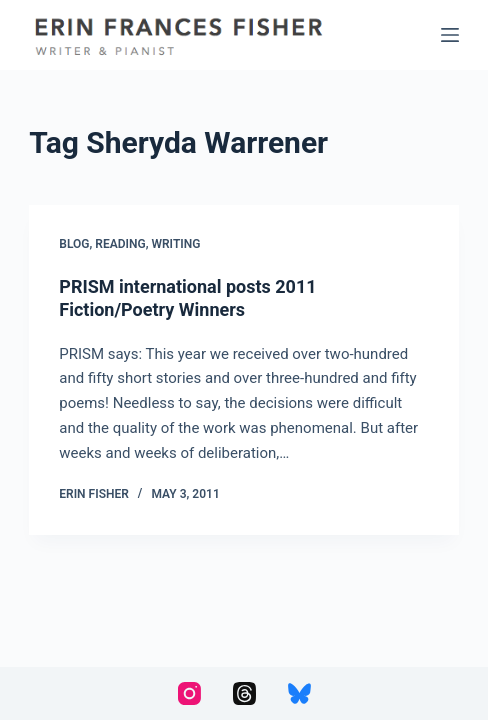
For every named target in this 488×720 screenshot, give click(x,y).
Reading (120, 244)
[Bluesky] (299, 693)
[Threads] (244, 693)
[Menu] (450, 35)
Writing (175, 244)
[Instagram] (189, 693)
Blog (74, 244)
